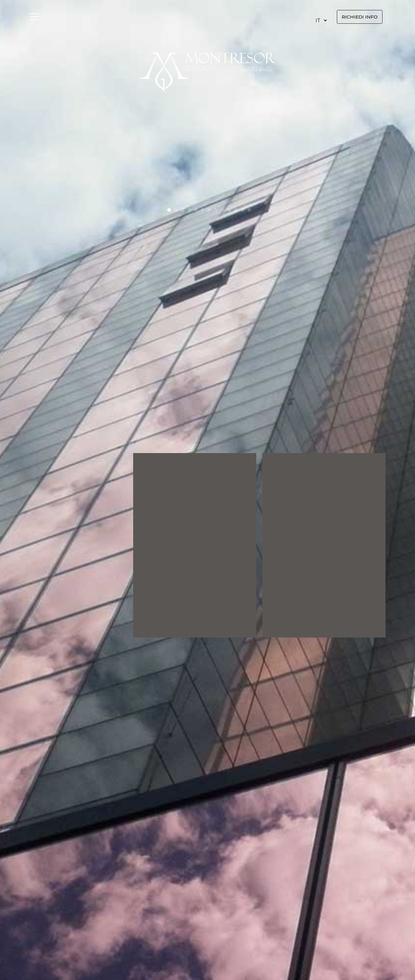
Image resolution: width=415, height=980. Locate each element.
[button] (169, 210)
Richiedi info (360, 17)
